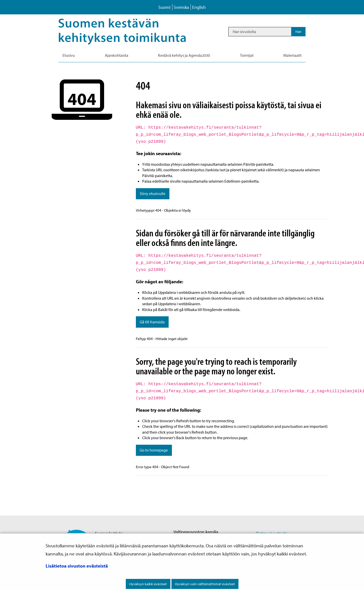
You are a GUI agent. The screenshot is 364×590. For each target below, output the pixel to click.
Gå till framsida (152, 322)
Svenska (181, 7)
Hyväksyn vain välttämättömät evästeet (205, 584)
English (199, 7)
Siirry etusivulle (153, 193)
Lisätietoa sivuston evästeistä (77, 566)
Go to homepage (154, 450)
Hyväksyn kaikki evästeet (148, 584)
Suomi (164, 7)
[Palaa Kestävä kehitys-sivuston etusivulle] (129, 32)
